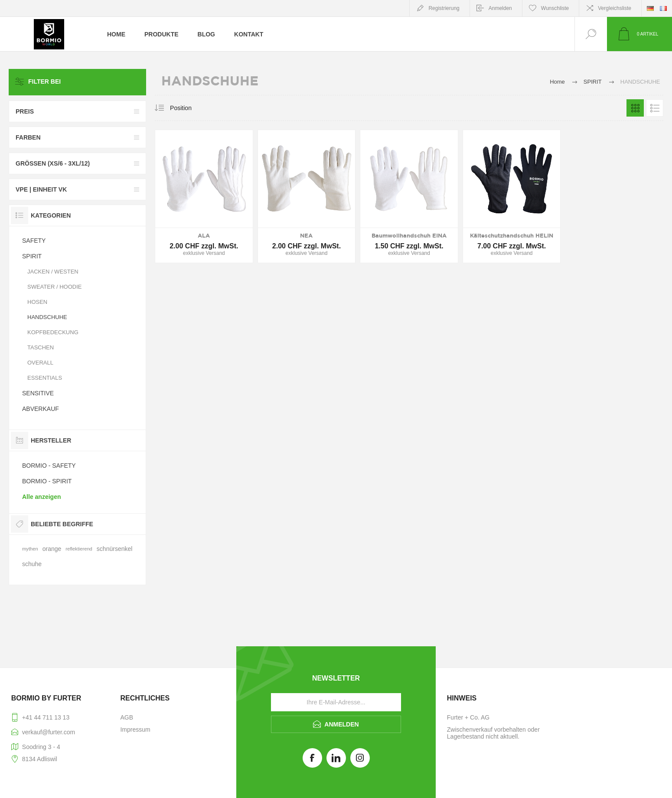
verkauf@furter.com (49, 732)
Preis (25, 111)
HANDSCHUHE (47, 317)
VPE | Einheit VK (41, 189)
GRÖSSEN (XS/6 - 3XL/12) (53, 163)
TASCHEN (41, 347)
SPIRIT (32, 256)
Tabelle (635, 108)
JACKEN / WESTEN (53, 272)
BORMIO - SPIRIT (47, 481)
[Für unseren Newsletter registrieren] (336, 702)
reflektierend (79, 549)
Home (557, 82)
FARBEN (28, 137)
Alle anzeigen (41, 497)
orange (52, 549)
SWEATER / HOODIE (54, 287)
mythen (30, 549)
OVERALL (40, 363)
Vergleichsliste (615, 8)
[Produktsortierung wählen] (196, 108)
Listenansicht (655, 108)
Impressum (135, 730)
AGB (127, 717)
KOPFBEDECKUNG (53, 332)
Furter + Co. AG (468, 717)
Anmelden (500, 8)
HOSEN (37, 302)
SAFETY (34, 241)
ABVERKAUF (41, 409)
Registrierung (444, 8)
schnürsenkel (115, 549)
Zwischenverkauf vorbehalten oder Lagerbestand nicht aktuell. (493, 733)
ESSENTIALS (45, 378)
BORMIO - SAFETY (49, 466)
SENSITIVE (38, 393)
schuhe (32, 564)
